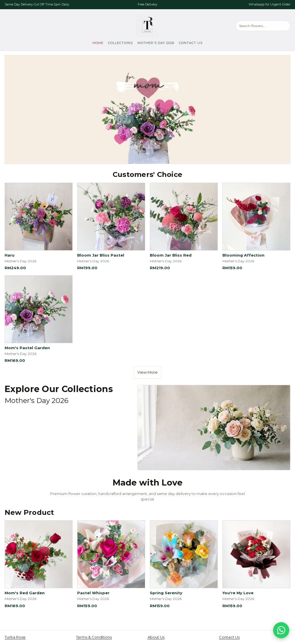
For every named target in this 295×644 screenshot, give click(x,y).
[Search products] (263, 26)
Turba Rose (15, 637)
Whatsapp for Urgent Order (270, 4)
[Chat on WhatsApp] (281, 630)
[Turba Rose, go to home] (147, 26)
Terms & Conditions (94, 637)
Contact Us (191, 43)
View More (147, 372)
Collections (120, 43)
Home (98, 43)
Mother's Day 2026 (156, 43)
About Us (156, 637)
